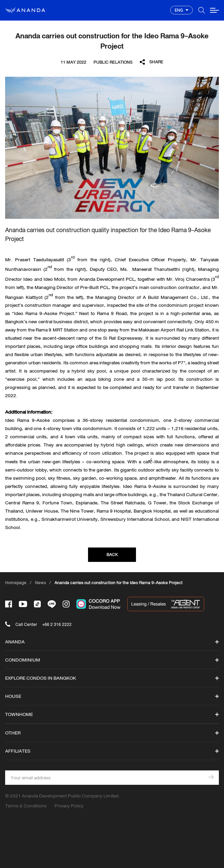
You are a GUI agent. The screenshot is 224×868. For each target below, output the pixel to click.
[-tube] (23, 604)
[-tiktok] (37, 604)
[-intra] (66, 604)
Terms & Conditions (26, 806)
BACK (112, 555)
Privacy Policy (69, 806)
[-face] (9, 604)
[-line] (52, 604)
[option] (112, 148)
